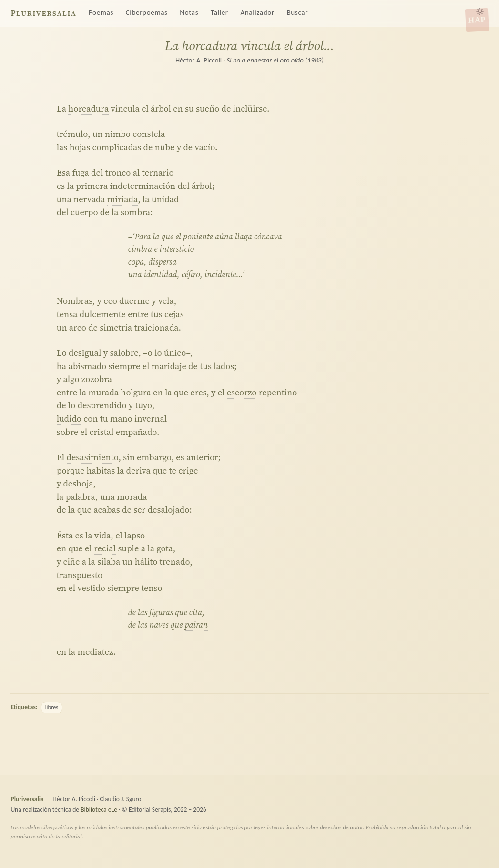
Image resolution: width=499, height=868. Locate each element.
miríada (122, 199)
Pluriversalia (43, 13)
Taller (219, 12)
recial (105, 548)
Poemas (101, 12)
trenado (175, 562)
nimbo (118, 134)
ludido (69, 418)
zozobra (97, 379)
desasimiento (93, 457)
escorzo (242, 392)
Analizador (257, 12)
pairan (196, 625)
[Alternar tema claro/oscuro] (480, 11)
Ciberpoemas (147, 12)
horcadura (88, 108)
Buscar (297, 12)
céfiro (191, 274)
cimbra (140, 249)
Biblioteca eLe (99, 810)
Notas (189, 12)
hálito (146, 562)
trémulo (72, 134)
